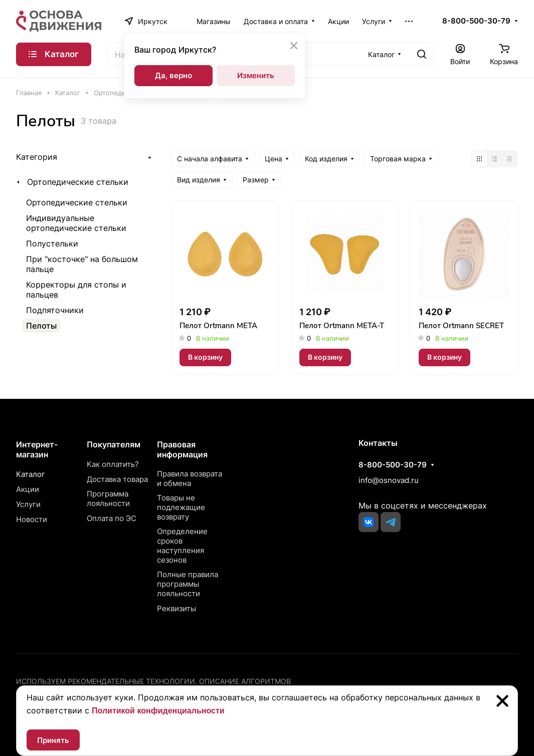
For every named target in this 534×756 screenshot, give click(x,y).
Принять (53, 740)
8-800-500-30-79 (476, 21)
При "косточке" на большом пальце (82, 264)
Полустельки (52, 243)
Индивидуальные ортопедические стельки (76, 223)
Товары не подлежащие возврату (181, 507)
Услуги (28, 504)
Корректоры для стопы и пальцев (76, 290)
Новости (32, 519)
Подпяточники (55, 310)
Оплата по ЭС (112, 518)
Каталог (31, 474)
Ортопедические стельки (78, 182)
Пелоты (41, 326)
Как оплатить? (113, 464)
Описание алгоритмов (245, 681)
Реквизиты (176, 608)
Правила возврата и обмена (190, 478)
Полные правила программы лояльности (188, 584)
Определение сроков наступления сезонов (182, 546)
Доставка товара (117, 479)
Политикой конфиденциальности (158, 711)
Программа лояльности (108, 498)
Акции (28, 489)
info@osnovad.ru (389, 480)
